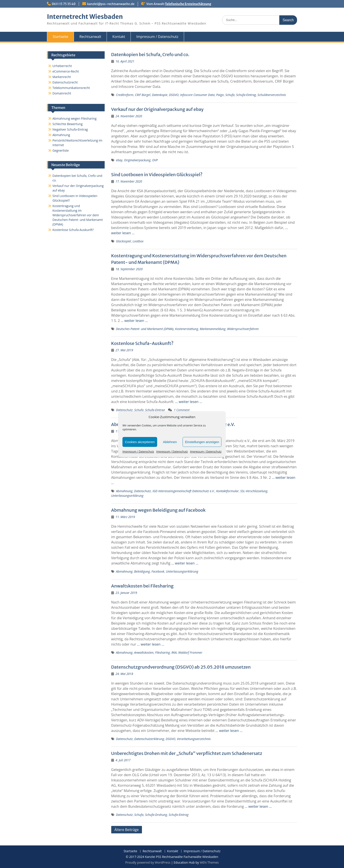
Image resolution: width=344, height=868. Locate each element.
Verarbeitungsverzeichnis (194, 739)
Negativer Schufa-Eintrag (70, 129)
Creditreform (125, 95)
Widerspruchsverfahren (243, 329)
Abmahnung (124, 491)
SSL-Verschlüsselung (254, 491)
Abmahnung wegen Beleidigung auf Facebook (159, 510)
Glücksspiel (124, 241)
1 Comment (182, 410)
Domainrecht (62, 93)
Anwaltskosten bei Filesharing (142, 586)
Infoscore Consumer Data (197, 95)
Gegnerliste (61, 150)
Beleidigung (142, 571)
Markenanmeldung (212, 329)
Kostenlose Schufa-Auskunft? (142, 343)
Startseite (60, 37)
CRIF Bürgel (143, 95)
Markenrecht (62, 77)
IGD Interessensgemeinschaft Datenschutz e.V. (184, 491)
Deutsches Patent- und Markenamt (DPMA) (145, 329)
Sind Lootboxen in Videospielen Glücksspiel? (157, 175)
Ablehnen (170, 442)
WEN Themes (209, 862)
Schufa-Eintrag (246, 95)
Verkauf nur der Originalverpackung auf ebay (157, 109)
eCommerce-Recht (66, 71)
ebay (119, 160)
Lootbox (138, 241)
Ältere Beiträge (127, 830)
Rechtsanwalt (90, 37)
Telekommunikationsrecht (71, 88)
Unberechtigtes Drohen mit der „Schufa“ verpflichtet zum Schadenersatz (187, 753)
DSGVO (174, 95)
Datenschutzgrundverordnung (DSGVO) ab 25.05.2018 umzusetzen (181, 667)
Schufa (230, 95)
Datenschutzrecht (65, 82)
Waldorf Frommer (190, 652)
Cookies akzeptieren (140, 442)
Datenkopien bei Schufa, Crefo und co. (150, 54)
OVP (155, 160)
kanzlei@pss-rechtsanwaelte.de (111, 4)
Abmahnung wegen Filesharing (74, 118)
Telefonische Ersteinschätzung (188, 4)
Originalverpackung (137, 160)
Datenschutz (124, 410)
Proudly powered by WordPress (148, 862)
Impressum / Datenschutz (138, 452)
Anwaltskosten (144, 652)
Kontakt (119, 37)
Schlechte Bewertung (67, 124)
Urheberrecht (62, 66)
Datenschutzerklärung (149, 739)
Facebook (158, 571)
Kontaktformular (227, 491)
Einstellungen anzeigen (202, 442)
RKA (174, 652)
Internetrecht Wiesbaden (85, 17)
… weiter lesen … (134, 321)
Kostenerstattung (187, 329)
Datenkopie (160, 95)
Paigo (220, 95)
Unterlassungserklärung (127, 496)
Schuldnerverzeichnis (272, 95)
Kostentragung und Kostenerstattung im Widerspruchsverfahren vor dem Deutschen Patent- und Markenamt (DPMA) (78, 215)
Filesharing (162, 652)
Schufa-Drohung (156, 815)
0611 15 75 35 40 (64, 4)
